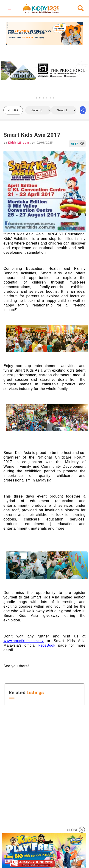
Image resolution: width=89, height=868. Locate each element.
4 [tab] (47, 98)
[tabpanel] (44, 70)
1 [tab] (36, 98)
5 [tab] (50, 98)
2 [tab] (40, 98)
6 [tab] (54, 98)
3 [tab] (43, 98)
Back (15, 110)
